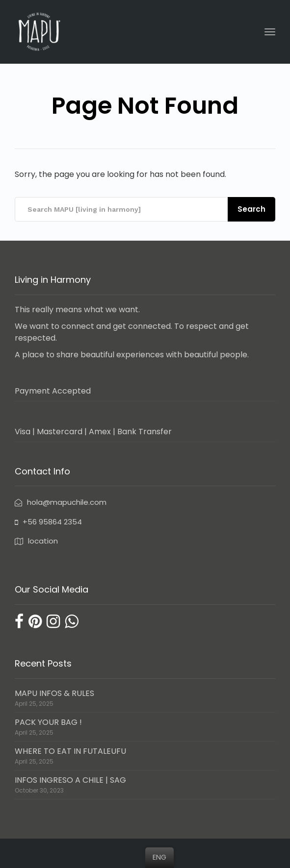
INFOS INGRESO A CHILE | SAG (70, 780)
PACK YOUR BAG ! (48, 722)
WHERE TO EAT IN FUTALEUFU (70, 751)
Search (251, 209)
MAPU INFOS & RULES (54, 693)
